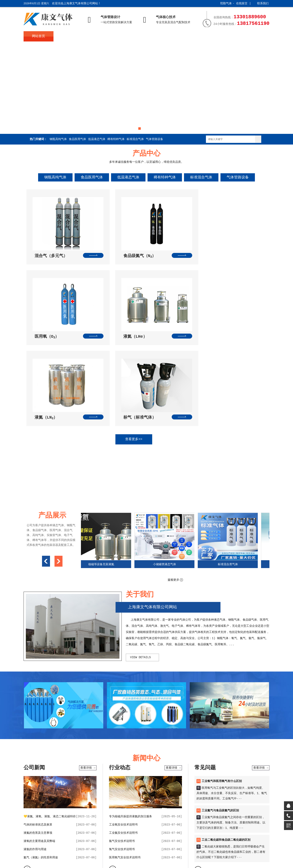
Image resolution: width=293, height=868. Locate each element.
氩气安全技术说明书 (122, 746)
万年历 (83, 794)
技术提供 (157, 846)
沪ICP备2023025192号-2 (75, 854)
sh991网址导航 (53, 794)
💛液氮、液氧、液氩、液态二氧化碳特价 (50, 722)
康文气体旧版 (191, 794)
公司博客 (207, 794)
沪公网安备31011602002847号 (120, 854)
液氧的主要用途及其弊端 (39, 746)
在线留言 (242, 3)
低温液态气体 (97, 139)
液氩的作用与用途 (35, 754)
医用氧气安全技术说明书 (125, 763)
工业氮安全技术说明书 (123, 738)
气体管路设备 (154, 139)
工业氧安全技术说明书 (123, 730)
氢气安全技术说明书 (122, 754)
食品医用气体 (77, 139)
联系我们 (263, 3)
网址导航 (109, 794)
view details (140, 562)
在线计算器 (140, 794)
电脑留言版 (235, 794)
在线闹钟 (95, 794)
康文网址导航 (171, 794)
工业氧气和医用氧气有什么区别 (222, 686)
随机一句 (155, 794)
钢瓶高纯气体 (58, 139)
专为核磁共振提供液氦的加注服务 (131, 722)
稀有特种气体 (116, 139)
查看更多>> (142, 344)
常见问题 (159, 36)
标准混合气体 (135, 139)
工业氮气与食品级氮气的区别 (220, 716)
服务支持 (219, 36)
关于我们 (69, 36)
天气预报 (71, 794)
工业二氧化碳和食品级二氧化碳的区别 (226, 745)
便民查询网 (124, 794)
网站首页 (39, 36)
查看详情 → (88, 673)
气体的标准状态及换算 (38, 730)
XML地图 (152, 854)
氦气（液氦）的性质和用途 (41, 763)
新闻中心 (128, 36)
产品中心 (99, 36)
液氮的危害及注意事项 (38, 738)
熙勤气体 (226, 3)
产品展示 (189, 36)
